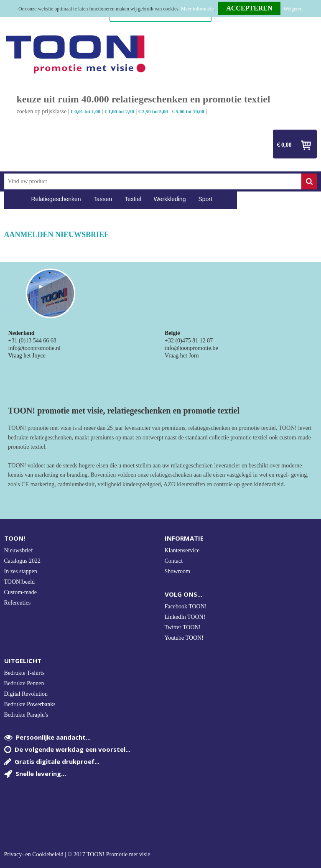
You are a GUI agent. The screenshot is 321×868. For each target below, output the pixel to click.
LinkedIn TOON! (185, 617)
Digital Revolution (26, 694)
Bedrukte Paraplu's (26, 715)
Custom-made (21, 592)
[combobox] (153, 181)
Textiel (133, 199)
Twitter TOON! (183, 627)
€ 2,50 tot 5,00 (153, 112)
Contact (174, 561)
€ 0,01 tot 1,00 (85, 112)
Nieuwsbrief (19, 550)
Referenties (18, 603)
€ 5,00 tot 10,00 (188, 112)
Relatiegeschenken (56, 199)
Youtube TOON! (184, 638)
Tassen (103, 199)
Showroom (177, 571)
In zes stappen (21, 571)
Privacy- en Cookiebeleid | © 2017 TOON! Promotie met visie (77, 855)
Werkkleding (170, 199)
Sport (205, 199)
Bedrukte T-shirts (24, 673)
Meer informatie (197, 9)
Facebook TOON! (186, 606)
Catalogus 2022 (23, 561)
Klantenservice (182, 550)
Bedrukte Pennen (24, 683)
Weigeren (293, 9)
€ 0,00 (284, 145)
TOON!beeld (20, 582)
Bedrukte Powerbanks (30, 704)
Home (15, 199)
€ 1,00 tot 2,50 (119, 112)
